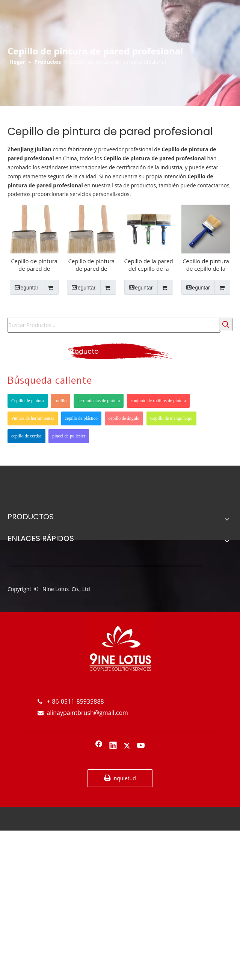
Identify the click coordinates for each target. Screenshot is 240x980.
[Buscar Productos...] (114, 325)
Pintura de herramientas (33, 418)
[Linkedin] (113, 746)
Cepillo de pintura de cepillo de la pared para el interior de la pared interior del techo (206, 265)
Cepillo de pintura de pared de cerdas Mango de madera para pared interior (91, 265)
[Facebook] (99, 746)
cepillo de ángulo (124, 418)
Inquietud (120, 778)
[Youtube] (141, 746)
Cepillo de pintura (28, 401)
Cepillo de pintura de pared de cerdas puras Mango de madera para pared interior (34, 265)
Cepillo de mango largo (171, 418)
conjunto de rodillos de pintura (158, 401)
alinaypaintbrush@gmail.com (83, 713)
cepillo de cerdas (26, 436)
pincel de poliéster (69, 436)
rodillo (60, 401)
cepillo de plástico (81, 418)
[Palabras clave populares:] (226, 324)
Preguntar (24, 287)
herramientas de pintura (99, 401)
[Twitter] (127, 746)
